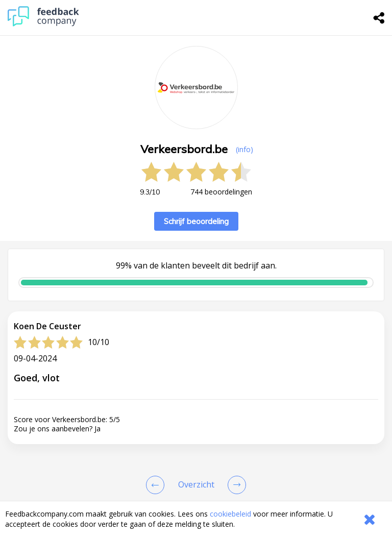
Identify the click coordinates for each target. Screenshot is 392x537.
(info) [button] (244, 149)
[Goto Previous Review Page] (157, 485)
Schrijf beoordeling (196, 221)
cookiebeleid (230, 514)
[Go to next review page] (235, 485)
